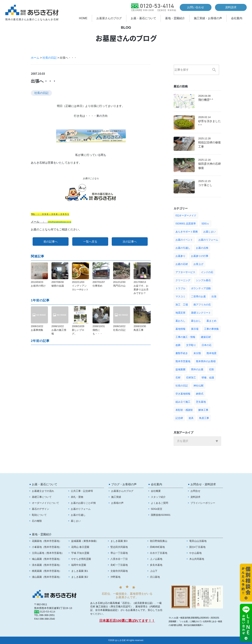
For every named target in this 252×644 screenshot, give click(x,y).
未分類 (197, 353)
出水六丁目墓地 (159, 553)
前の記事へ (51, 242)
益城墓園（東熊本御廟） (85, 541)
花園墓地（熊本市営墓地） (47, 541)
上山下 (154, 571)
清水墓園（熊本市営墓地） (47, 565)
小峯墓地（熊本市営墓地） (47, 547)
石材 (178, 377)
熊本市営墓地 (183, 361)
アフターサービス (185, 272)
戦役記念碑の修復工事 (210, 145)
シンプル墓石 (203, 280)
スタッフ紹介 (158, 497)
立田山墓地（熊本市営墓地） (48, 553)
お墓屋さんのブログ (109, 18)
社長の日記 (50, 58)
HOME (83, 18)
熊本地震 (211, 353)
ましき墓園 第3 (119, 541)
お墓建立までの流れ (43, 491)
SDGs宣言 (157, 509)
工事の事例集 (211, 329)
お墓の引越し (183, 248)
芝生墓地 (201, 402)
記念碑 (179, 418)
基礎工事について (42, 497)
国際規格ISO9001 (161, 515)
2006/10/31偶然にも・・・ (99, 330)
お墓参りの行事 (200, 256)
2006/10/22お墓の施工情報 (59, 330)
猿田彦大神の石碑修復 (210, 166)
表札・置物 (77, 497)
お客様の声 (117, 503)
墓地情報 (180, 329)
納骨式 (200, 394)
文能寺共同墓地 (119, 571)
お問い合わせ (196, 7)
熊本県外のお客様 (206, 361)
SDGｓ (205, 224)
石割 (211, 369)
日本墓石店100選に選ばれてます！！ (127, 621)
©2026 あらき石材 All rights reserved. (126, 640)
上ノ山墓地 (156, 559)
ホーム (35, 58)
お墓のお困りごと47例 (83, 503)
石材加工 (191, 377)
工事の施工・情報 (185, 337)
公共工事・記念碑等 (82, 491)
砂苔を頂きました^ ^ (210, 123)
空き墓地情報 (183, 394)
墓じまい (76, 521)
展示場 (195, 329)
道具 (191, 418)
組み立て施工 (183, 402)
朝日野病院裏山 (159, 541)
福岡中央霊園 (79, 565)
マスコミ (180, 296)
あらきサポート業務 (187, 232)
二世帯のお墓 (198, 296)
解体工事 (203, 410)
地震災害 (180, 313)
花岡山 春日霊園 (80, 547)
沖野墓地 (115, 577)
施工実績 (116, 497)
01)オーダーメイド (186, 215)
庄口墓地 (155, 577)
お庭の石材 (182, 264)
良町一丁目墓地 (119, 565)
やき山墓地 (195, 553)
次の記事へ (130, 242)
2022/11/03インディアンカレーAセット (80, 286)
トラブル (180, 288)
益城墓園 (180, 369)
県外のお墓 (197, 369)
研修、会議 (208, 377)
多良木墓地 (156, 565)
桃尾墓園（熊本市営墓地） (47, 571)
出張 (214, 296)
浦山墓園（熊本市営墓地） (47, 577)
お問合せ (195, 491)
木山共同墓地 (197, 559)
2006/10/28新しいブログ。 (78, 330)
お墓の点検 (202, 248)
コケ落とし (205, 185)
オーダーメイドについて (45, 503)
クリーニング (183, 280)
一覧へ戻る (90, 242)
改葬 (178, 345)
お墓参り (180, 256)
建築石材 (206, 337)
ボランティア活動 (201, 288)
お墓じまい (210, 232)
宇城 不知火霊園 (80, 553)
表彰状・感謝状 (184, 410)
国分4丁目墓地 (197, 547)
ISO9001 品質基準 (186, 224)
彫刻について (39, 515)
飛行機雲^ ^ (206, 100)
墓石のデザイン (41, 509)
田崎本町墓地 (157, 547)
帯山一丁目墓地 (119, 553)
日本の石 (207, 345)
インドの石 (207, 272)
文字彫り (191, 345)
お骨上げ (198, 264)
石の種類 (37, 521)
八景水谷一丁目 (119, 559)
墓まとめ (211, 321)
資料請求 (231, 7)
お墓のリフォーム (208, 240)
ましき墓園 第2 (80, 577)
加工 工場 (182, 305)
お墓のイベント (184, 240)
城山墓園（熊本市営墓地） (47, 559)
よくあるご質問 (159, 503)
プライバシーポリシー (203, 503)
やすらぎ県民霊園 (81, 559)
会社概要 (156, 491)
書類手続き (182, 353)
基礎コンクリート (201, 313)
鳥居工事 (204, 418)
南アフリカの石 (202, 305)
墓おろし (180, 321)
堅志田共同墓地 (119, 547)
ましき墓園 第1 (80, 571)
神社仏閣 (198, 386)
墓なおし (196, 321)
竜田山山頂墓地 (198, 541)
